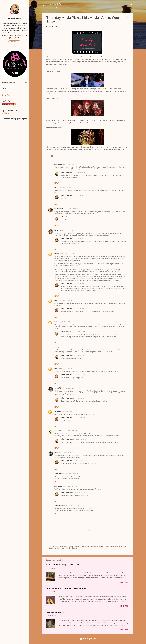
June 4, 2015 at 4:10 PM (70, 347)
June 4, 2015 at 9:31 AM (68, 254)
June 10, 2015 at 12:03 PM (69, 431)
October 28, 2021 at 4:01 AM (71, 506)
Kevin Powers (59, 209)
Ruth (56, 300)
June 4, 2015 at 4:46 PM (79, 332)
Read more (124, 582)
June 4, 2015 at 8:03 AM (79, 172)
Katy (56, 368)
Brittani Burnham (66, 172)
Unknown (57, 411)
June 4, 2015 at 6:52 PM (68, 388)
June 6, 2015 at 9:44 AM (79, 418)
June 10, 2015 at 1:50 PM (79, 439)
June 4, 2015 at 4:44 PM (79, 355)
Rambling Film (54, 5)
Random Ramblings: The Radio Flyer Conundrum (64, 565)
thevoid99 (58, 388)
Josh (56, 452)
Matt (56, 187)
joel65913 (58, 253)
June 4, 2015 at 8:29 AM (71, 209)
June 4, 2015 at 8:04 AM (65, 187)
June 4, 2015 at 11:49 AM (79, 196)
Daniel (56, 230)
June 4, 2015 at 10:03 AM (65, 300)
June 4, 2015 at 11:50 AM (79, 238)
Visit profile (14, 42)
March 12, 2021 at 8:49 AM (71, 486)
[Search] (131, 6)
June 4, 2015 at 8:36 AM (66, 230)
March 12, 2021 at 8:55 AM (80, 492)
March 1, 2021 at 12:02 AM (71, 474)
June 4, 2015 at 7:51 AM (70, 164)
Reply (56, 183)
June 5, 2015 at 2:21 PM (68, 411)
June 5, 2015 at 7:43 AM (79, 375)
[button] (127, 17)
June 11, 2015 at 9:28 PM (66, 452)
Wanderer (58, 431)
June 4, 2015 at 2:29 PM (64, 322)
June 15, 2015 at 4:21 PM (79, 461)
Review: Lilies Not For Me (55, 613)
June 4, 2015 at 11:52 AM (79, 284)
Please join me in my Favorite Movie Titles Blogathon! (66, 589)
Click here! (5, 113)
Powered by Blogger (87, 639)
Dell (56, 322)
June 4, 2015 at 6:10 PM (65, 368)
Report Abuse (6, 95)
